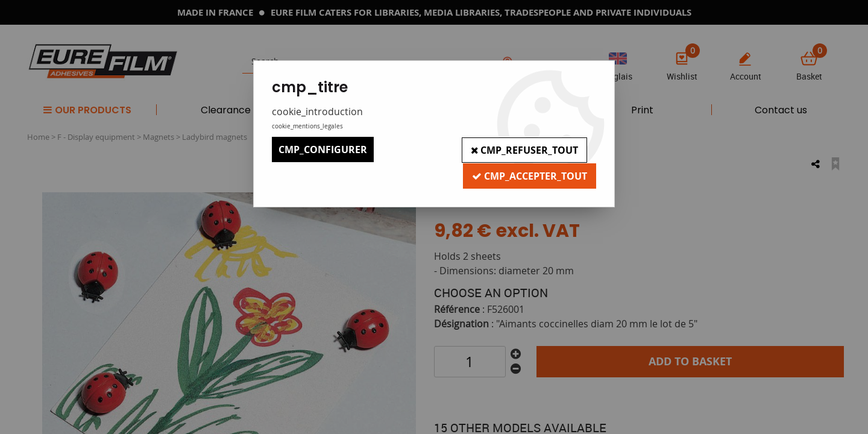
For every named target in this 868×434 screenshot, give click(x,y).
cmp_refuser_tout (524, 149)
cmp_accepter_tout (529, 175)
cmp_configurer (323, 149)
